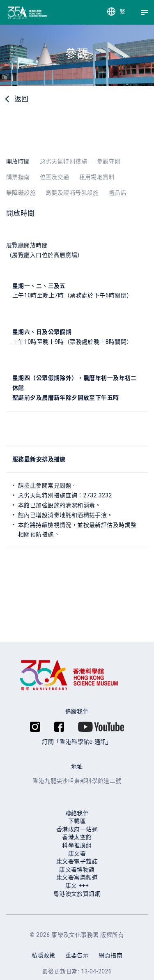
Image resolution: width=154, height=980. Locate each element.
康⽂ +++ (77, 886)
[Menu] (145, 12)
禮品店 (118, 193)
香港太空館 (77, 837)
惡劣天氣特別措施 (63, 161)
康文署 (77, 853)
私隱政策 (44, 955)
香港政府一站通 (77, 829)
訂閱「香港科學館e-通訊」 (77, 742)
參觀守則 (109, 161)
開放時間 (18, 161)
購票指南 (18, 177)
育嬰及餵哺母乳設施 (72, 193)
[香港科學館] (13, 13)
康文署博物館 (77, 870)
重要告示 (77, 955)
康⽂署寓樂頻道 (77, 877)
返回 (22, 99)
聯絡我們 (77, 813)
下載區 (77, 821)
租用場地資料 (97, 177)
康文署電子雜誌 (77, 861)
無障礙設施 (21, 193)
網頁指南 (110, 955)
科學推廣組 (77, 845)
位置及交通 (55, 177)
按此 (30, 485)
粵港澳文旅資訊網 (77, 894)
